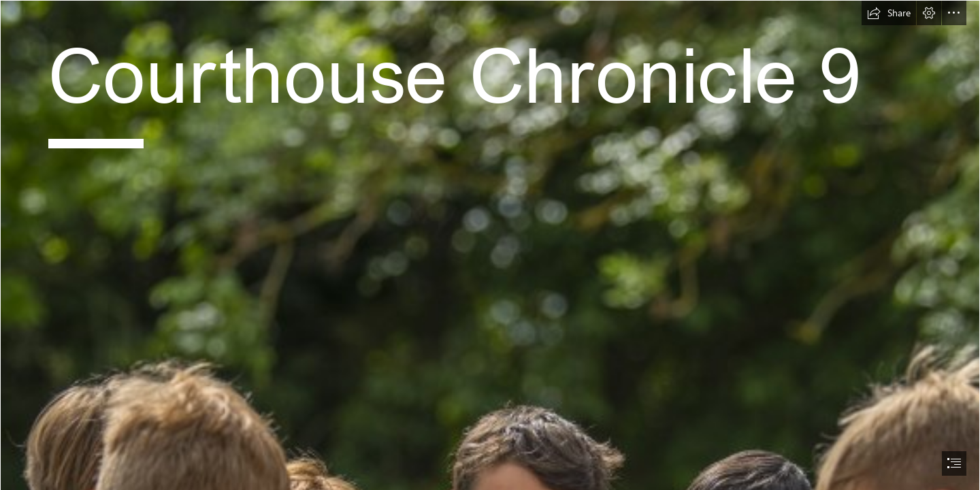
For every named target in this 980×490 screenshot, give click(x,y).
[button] (889, 13)
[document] (490, 245)
